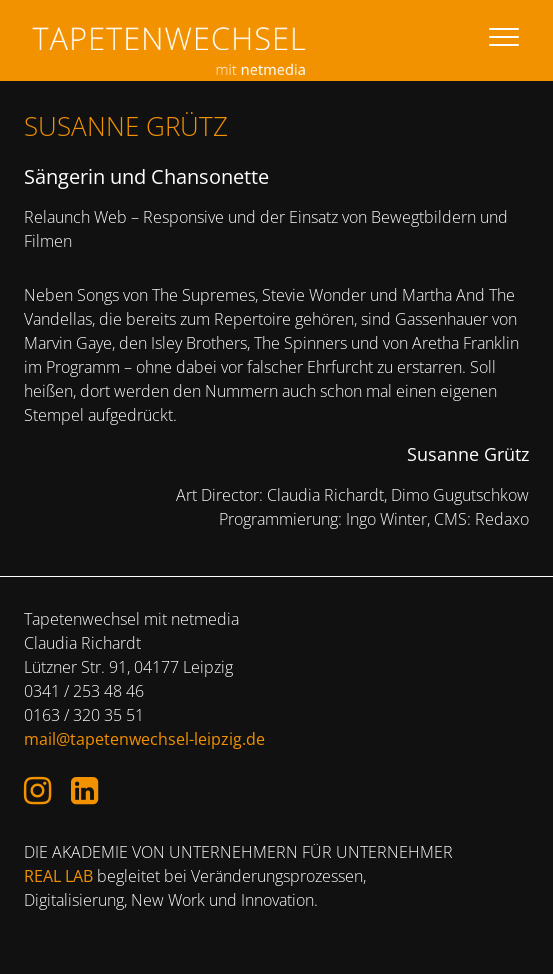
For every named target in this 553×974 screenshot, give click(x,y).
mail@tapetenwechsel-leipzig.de (144, 739)
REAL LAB (58, 876)
